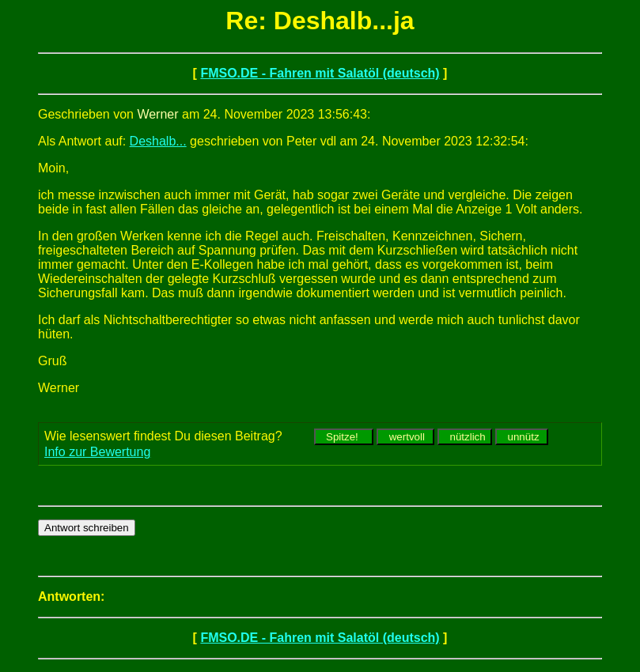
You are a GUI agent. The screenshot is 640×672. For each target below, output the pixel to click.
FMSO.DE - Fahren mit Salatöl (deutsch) (320, 73)
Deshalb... (158, 141)
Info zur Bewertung (97, 452)
